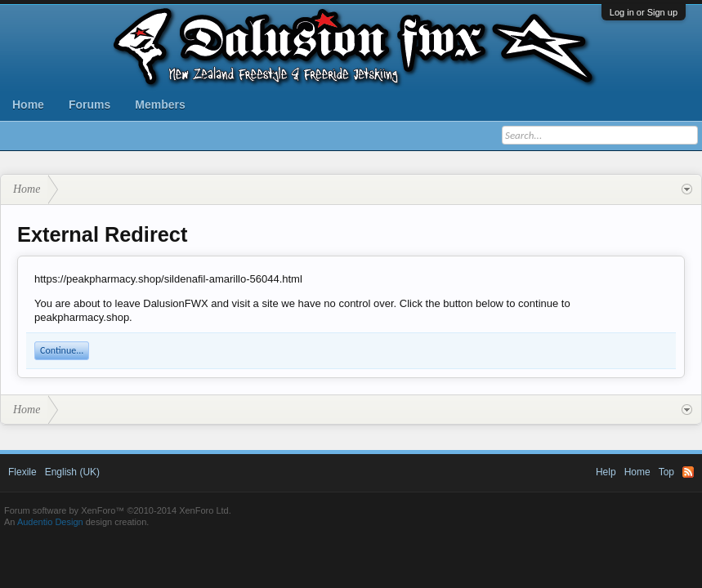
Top (666, 472)
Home (28, 105)
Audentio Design (50, 522)
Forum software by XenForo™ (118, 510)
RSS (688, 472)
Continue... (62, 350)
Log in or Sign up (644, 12)
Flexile (22, 472)
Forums (89, 105)
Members (160, 105)
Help (606, 472)
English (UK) (72, 472)
